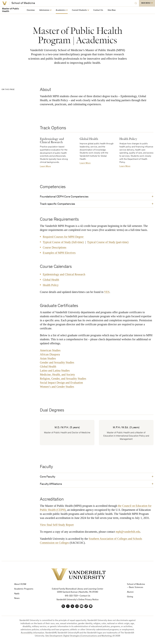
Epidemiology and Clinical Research (64, 275)
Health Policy (51, 286)
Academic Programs (24, 590)
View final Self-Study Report (57, 526)
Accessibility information (33, 635)
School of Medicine (23, 3)
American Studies (50, 351)
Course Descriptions (54, 248)
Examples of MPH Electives (59, 253)
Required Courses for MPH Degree (63, 237)
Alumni (130, 593)
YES (107, 293)
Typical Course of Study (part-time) (108, 243)
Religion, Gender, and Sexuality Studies (63, 379)
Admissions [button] (44, 10)
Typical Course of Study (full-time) (63, 243)
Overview (31, 10)
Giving (130, 598)
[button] (147, 3)
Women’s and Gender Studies (57, 387)
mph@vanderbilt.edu (128, 533)
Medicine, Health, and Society (57, 375)
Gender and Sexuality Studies (57, 363)
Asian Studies (48, 359)
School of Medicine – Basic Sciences (136, 587)
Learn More (45, 167)
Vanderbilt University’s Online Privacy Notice (77, 601)
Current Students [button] (79, 10)
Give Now (112, 10)
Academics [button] (61, 10)
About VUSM (20, 586)
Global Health (51, 280)
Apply (17, 595)
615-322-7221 (71, 597)
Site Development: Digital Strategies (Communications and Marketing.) (79, 638)
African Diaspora (50, 355)
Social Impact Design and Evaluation (61, 383)
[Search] (133, 3)
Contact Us (98, 10)
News (17, 600)
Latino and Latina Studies (55, 371)
